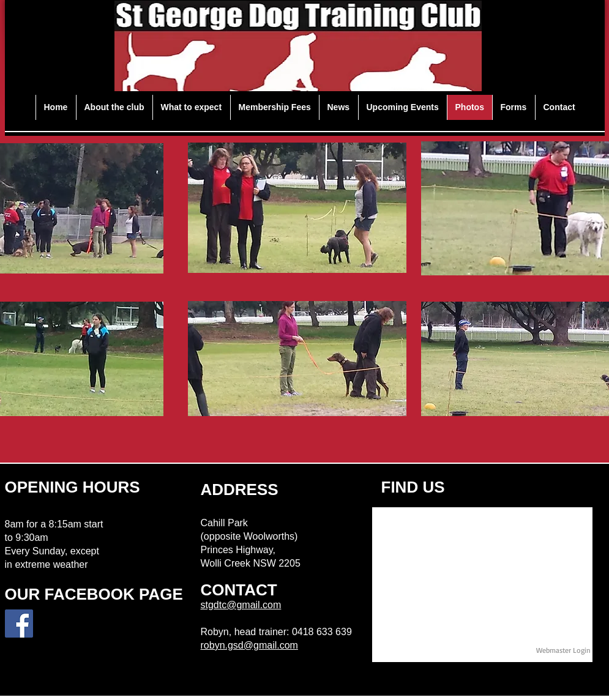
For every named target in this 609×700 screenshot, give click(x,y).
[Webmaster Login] (564, 650)
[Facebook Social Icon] (19, 624)
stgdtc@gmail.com (241, 605)
